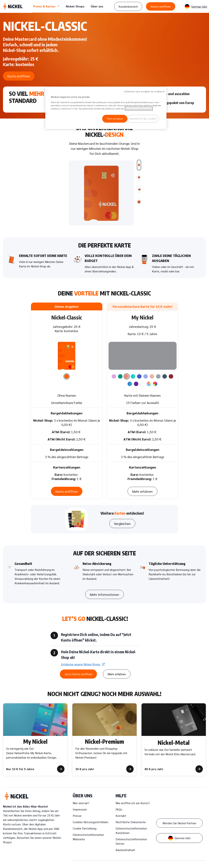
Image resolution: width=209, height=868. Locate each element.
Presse (77, 813)
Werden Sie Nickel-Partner (179, 820)
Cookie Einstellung (85, 825)
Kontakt (121, 813)
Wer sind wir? (81, 800)
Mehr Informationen (104, 588)
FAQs (119, 806)
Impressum (80, 806)
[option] (67, 370)
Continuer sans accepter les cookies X (144, 91)
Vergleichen (122, 517)
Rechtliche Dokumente (131, 819)
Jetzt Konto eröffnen (60, 667)
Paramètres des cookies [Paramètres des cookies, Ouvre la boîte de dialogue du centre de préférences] (143, 119)
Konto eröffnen (161, 6)
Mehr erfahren (142, 485)
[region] (106, 108)
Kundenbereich (128, 6)
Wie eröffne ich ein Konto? (133, 800)
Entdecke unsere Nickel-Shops (62, 657)
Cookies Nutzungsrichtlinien (91, 819)
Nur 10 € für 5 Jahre (20, 766)
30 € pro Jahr (85, 766)
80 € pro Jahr (154, 766)
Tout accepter (115, 119)
